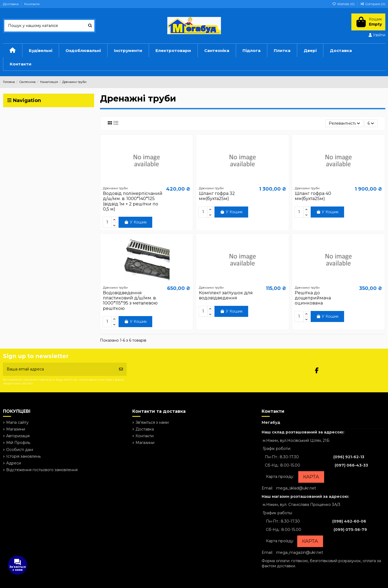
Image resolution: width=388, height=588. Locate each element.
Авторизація (18, 436)
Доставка (11, 4)
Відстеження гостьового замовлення (42, 470)
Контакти (32, 4)
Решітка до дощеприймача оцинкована (313, 298)
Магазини (16, 429)
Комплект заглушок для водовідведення (226, 295)
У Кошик (135, 222)
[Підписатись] (121, 369)
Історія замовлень (23, 456)
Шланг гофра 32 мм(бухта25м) (217, 196)
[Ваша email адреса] (59, 369)
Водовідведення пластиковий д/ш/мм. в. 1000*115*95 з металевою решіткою (130, 301)
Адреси (14, 463)
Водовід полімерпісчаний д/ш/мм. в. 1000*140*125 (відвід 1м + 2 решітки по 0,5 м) (133, 201)
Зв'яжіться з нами (152, 422)
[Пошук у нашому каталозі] (90, 26)
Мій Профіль (18, 443)
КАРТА (311, 477)
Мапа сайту (17, 422)
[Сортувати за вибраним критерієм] (344, 123)
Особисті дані (20, 450)
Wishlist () (344, 4)
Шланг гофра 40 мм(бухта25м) (313, 196)
